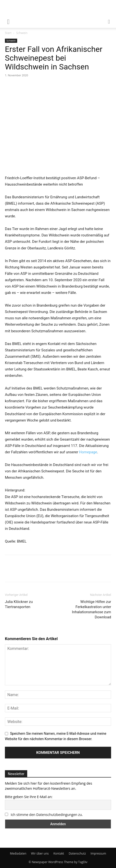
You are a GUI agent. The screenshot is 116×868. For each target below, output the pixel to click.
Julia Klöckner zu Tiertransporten (19, 604)
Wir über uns (40, 853)
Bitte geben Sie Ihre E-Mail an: (29, 797)
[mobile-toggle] (8, 21)
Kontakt (59, 853)
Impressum (98, 853)
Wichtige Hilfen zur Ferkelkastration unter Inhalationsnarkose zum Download (91, 609)
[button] (109, 21)
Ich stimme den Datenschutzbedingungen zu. (47, 815)
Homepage (88, 452)
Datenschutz (77, 853)
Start (8, 33)
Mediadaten (18, 853)
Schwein (22, 33)
